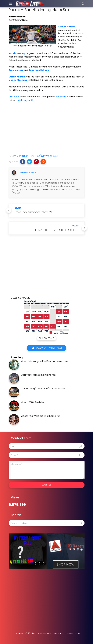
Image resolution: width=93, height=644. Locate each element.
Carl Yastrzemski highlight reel (39, 375)
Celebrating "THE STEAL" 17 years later (43, 389)
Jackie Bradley (17, 53)
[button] (23, 162)
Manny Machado (18, 80)
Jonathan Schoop (39, 70)
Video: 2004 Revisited (33, 402)
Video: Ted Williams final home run (41, 416)
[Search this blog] (47, 523)
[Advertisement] (47, 129)
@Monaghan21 (25, 100)
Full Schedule (46, 338)
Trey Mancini (16, 70)
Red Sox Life (62, 97)
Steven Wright (67, 27)
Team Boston (73, 633)
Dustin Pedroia (17, 77)
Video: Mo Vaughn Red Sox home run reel (45, 361)
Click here (14, 97)
